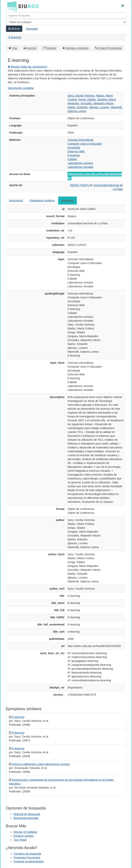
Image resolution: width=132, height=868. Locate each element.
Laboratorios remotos (80, 163)
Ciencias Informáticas (81, 140)
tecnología (74, 148)
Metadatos (67, 200)
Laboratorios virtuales (81, 167)
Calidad (72, 159)
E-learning (15, 37)
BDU (11, 6)
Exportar (51, 48)
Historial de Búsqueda (27, 814)
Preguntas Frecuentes (27, 858)
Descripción (16, 200)
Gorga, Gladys (87, 99)
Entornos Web (76, 151)
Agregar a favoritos (77, 48)
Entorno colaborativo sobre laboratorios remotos (41, 764)
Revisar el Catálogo (25, 832)
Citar (15, 48)
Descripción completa (21, 88)
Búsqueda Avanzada (26, 818)
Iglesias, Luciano (99, 107)
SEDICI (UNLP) (80, 185)
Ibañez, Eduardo (78, 107)
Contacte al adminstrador (29, 861)
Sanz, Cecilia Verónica (81, 96)
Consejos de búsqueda (27, 854)
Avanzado (32, 29)
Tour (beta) (20, 840)
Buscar (14, 29)
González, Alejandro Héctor (97, 103)
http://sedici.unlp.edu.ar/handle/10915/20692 (95, 176)
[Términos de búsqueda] (66, 16)
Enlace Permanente (110, 48)
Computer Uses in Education (85, 144)
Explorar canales (24, 836)
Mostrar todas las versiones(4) (27, 67)
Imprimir (32, 48)
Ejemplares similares (42, 200)
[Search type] (66, 22)
